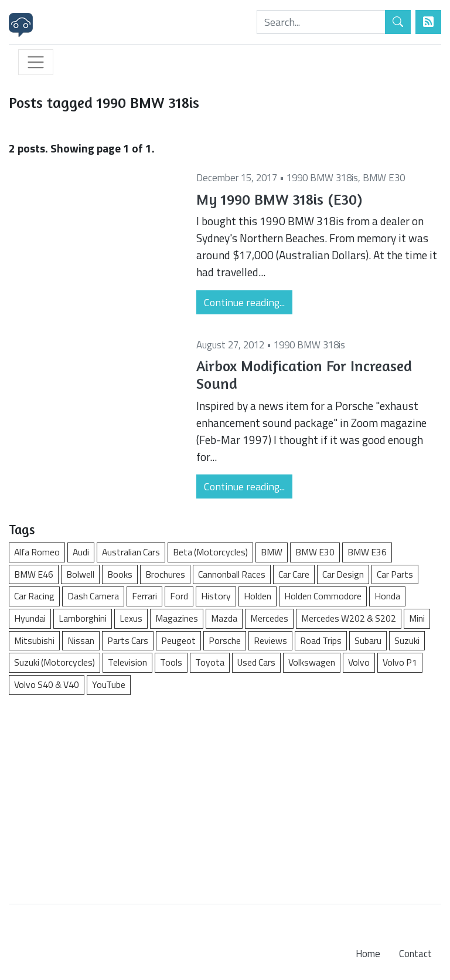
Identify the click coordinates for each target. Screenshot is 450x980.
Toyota (210, 662)
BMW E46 (34, 574)
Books (120, 574)
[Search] (321, 22)
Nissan (81, 640)
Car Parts (395, 574)
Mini (417, 618)
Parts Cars (128, 640)
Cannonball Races (232, 574)
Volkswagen (312, 662)
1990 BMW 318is (322, 178)
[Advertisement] (225, 794)
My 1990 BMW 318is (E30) (279, 199)
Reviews (270, 640)
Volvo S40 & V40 (47, 684)
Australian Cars (131, 552)
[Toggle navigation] (36, 62)
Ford (179, 596)
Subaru (368, 640)
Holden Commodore (323, 596)
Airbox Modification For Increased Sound (304, 375)
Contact (415, 954)
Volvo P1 (400, 662)
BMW (272, 552)
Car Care (294, 574)
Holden (258, 596)
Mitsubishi (34, 640)
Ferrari (144, 596)
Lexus (131, 618)
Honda (387, 596)
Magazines (177, 618)
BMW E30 (384, 178)
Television (127, 662)
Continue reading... (244, 302)
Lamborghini (83, 618)
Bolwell (80, 574)
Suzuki (407, 640)
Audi (81, 552)
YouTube (109, 684)
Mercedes (269, 618)
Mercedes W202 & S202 (349, 618)
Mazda (224, 618)
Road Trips (321, 640)
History (216, 596)
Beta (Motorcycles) (210, 552)
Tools (171, 662)
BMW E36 (367, 552)
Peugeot (178, 640)
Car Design (343, 574)
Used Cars (256, 662)
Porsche (225, 640)
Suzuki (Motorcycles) (54, 662)
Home (368, 954)
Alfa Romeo (37, 552)
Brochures (165, 574)
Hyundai (30, 618)
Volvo (359, 662)
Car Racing (34, 596)
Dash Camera (93, 596)
